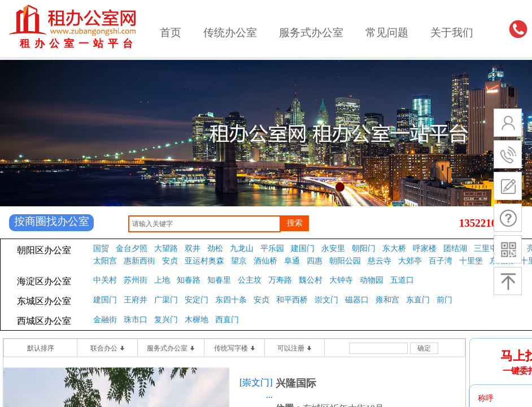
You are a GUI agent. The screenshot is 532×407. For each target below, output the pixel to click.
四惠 (315, 261)
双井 (193, 248)
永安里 (333, 248)
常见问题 (387, 33)
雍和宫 (387, 300)
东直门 (418, 300)
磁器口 (357, 300)
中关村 (105, 280)
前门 (444, 300)
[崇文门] (256, 382)
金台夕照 (132, 248)
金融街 (105, 320)
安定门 (197, 300)
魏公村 (311, 280)
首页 (171, 33)
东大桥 (394, 248)
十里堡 (471, 261)
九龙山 (242, 248)
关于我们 (452, 33)
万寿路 (280, 280)
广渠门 (166, 300)
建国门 (303, 248)
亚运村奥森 (204, 261)
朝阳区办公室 (44, 250)
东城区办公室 (44, 301)
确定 (424, 348)
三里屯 (486, 248)
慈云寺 (380, 261)
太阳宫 (105, 261)
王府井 (136, 300)
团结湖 (455, 248)
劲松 (215, 248)
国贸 (101, 248)
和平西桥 (292, 300)
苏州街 (136, 280)
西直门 (227, 320)
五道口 (402, 280)
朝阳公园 (345, 261)
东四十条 (231, 300)
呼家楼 (425, 248)
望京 (239, 261)
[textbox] (204, 224)
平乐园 (272, 248)
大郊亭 (410, 261)
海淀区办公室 (44, 281)
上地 (162, 280)
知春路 (189, 280)
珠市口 (136, 320)
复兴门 (166, 320)
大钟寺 (341, 280)
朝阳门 (364, 248)
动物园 (372, 280)
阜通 (292, 261)
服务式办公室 (311, 33)
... (269, 395)
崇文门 (326, 300)
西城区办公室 (44, 321)
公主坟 (250, 280)
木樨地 (197, 320)
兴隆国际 (296, 383)
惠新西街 (139, 261)
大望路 (166, 248)
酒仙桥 (265, 261)
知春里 (219, 280)
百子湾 (441, 261)
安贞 (170, 261)
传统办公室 (230, 33)
